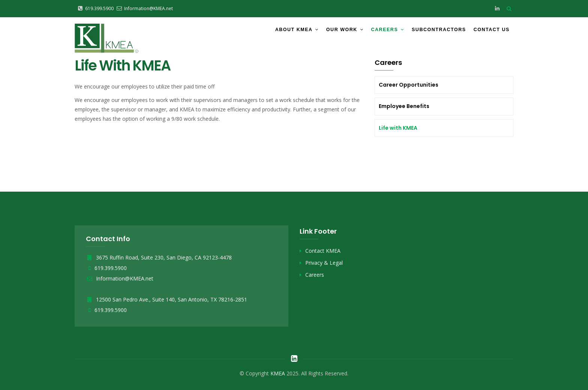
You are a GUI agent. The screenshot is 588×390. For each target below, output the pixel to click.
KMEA (278, 373)
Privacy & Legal (324, 263)
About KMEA (281, 31)
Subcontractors (431, 31)
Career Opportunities (409, 85)
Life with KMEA (398, 128)
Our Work (332, 31)
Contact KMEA (323, 251)
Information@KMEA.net (120, 278)
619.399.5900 (111, 268)
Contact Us (489, 31)
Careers (377, 31)
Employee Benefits (404, 106)
